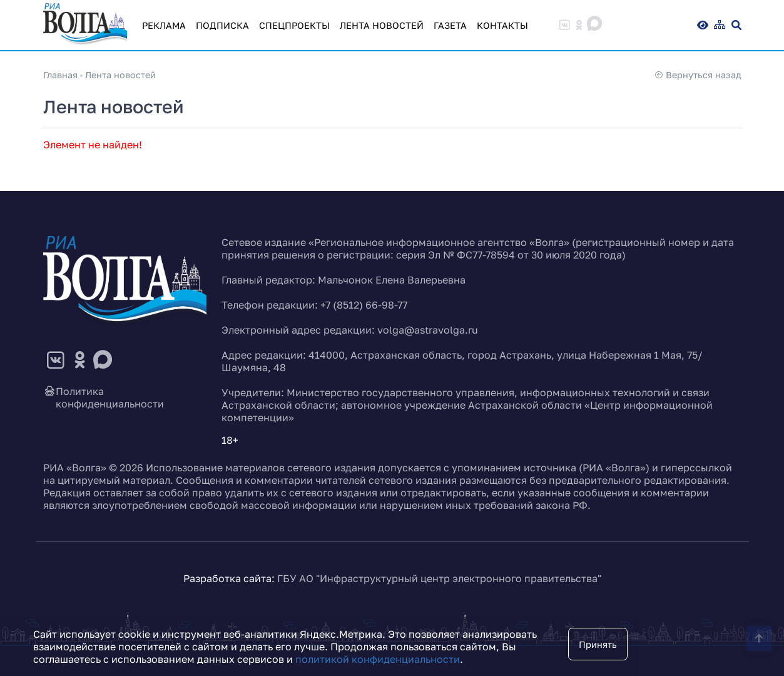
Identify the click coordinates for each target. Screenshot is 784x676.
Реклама (164, 25)
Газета (450, 25)
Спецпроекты (294, 25)
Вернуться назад (698, 75)
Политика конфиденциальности (104, 397)
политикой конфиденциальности (378, 659)
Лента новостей (382, 25)
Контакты (502, 25)
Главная (60, 75)
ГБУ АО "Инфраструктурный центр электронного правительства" (439, 578)
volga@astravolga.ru (428, 330)
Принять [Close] (598, 644)
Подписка (222, 25)
